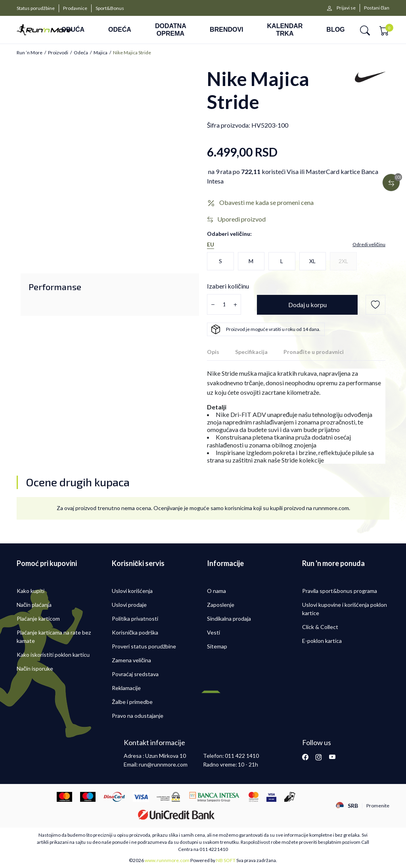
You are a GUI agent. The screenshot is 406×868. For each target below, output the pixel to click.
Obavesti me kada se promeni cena (266, 202)
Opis (213, 352)
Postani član (377, 8)
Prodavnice (75, 8)
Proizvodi (58, 53)
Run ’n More (30, 53)
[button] (365, 30)
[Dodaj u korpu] (307, 305)
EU (211, 245)
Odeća (81, 53)
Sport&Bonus (110, 8)
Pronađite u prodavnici (314, 352)
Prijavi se (346, 8)
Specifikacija (251, 352)
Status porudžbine (36, 8)
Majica (101, 53)
